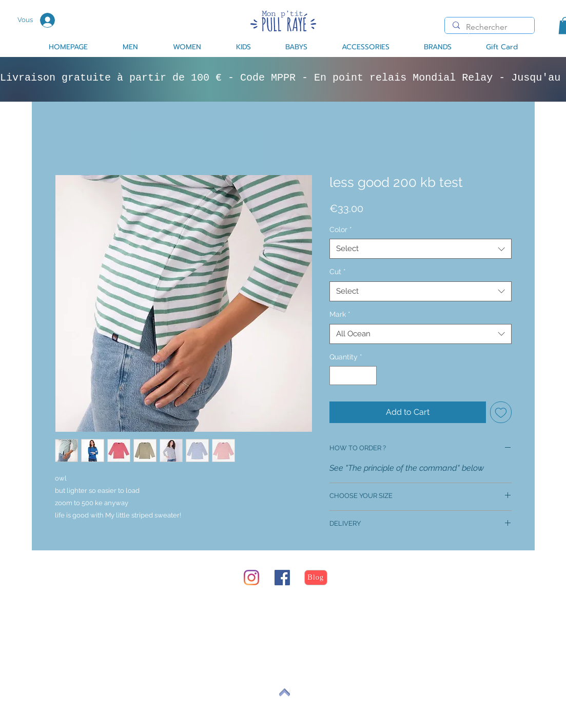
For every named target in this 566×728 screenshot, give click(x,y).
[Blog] (316, 578)
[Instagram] (251, 578)
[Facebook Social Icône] (282, 578)
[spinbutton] (353, 376)
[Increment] (369, 376)
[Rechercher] (489, 27)
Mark (340, 314)
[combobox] (421, 249)
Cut (338, 272)
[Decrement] (337, 376)
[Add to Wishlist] (501, 412)
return (87, 616)
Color (341, 229)
